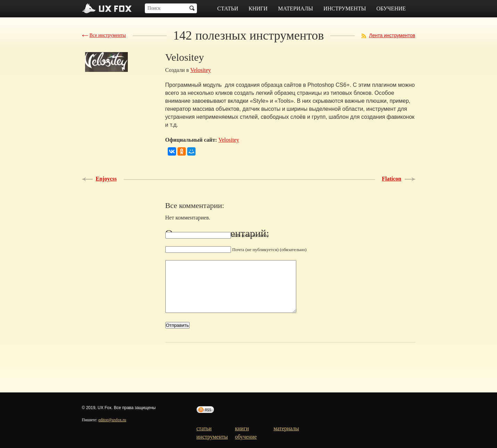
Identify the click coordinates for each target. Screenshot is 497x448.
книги (258, 9)
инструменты (345, 9)
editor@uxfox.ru (112, 420)
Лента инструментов (392, 35)
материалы (295, 9)
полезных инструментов (249, 35)
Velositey (201, 70)
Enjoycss (106, 179)
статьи (228, 9)
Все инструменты (108, 35)
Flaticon (392, 179)
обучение (391, 9)
